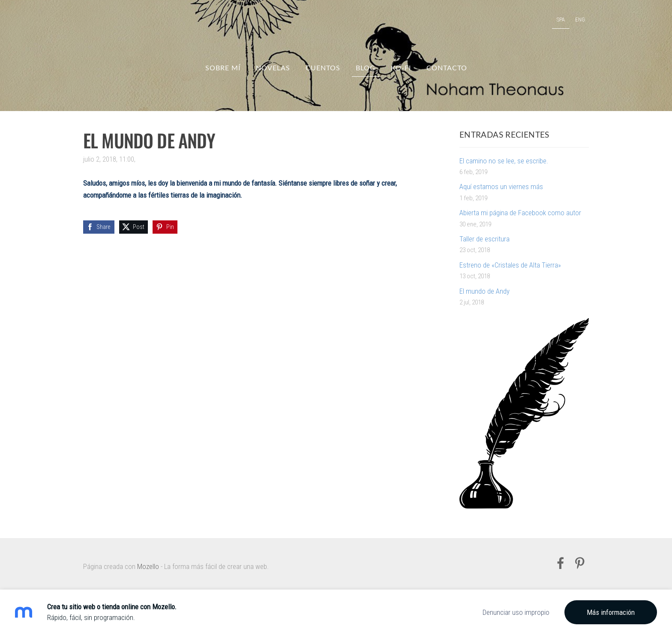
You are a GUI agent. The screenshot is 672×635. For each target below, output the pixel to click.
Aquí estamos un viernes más (501, 187)
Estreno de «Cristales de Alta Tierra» (510, 265)
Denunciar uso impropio (516, 612)
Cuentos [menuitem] (323, 68)
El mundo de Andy (484, 291)
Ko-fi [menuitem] (401, 68)
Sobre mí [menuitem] (223, 68)
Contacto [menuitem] (447, 68)
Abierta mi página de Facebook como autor (520, 213)
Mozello (148, 566)
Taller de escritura (484, 239)
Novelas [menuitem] (273, 68)
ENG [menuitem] (580, 20)
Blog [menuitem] (366, 68)
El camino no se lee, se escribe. (504, 161)
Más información (611, 612)
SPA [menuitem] (561, 20)
